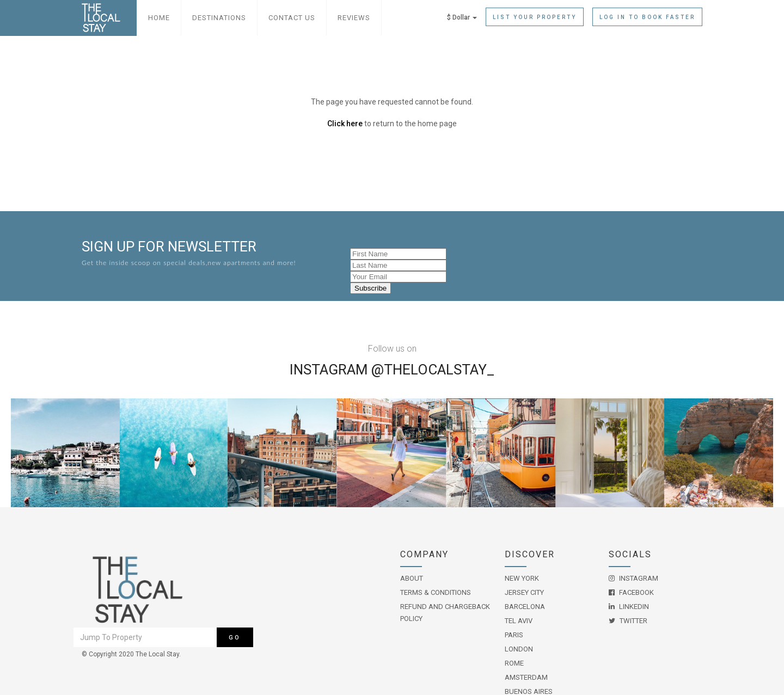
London (519, 649)
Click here (345, 124)
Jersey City (524, 592)
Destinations (219, 18)
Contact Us (292, 18)
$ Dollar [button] (462, 17)
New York (522, 578)
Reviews (354, 18)
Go (235, 638)
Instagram (633, 578)
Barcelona (525, 607)
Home (159, 18)
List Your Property (535, 17)
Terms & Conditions (436, 592)
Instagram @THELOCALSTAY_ (392, 370)
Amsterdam (526, 677)
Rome (514, 663)
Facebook (631, 592)
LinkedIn (629, 607)
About (412, 578)
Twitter (628, 621)
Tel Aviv (519, 621)
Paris (514, 635)
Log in (647, 17)
